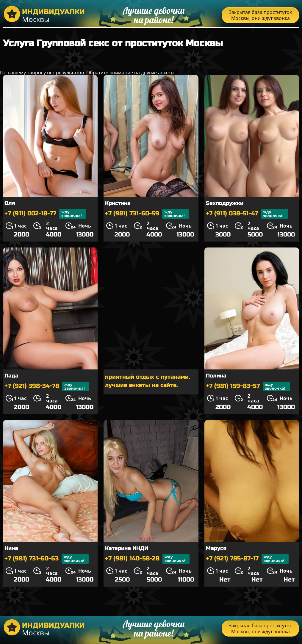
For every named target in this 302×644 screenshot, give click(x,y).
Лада (11, 376)
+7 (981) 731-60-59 (147, 214)
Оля (10, 203)
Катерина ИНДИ (127, 548)
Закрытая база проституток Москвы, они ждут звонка (260, 15)
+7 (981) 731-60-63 (47, 559)
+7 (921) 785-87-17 (247, 559)
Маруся (216, 548)
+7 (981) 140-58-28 (147, 559)
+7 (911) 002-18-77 (45, 214)
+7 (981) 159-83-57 (248, 386)
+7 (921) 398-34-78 (47, 386)
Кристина (118, 203)
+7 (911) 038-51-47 (247, 214)
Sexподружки (225, 203)
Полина (216, 376)
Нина (11, 548)
